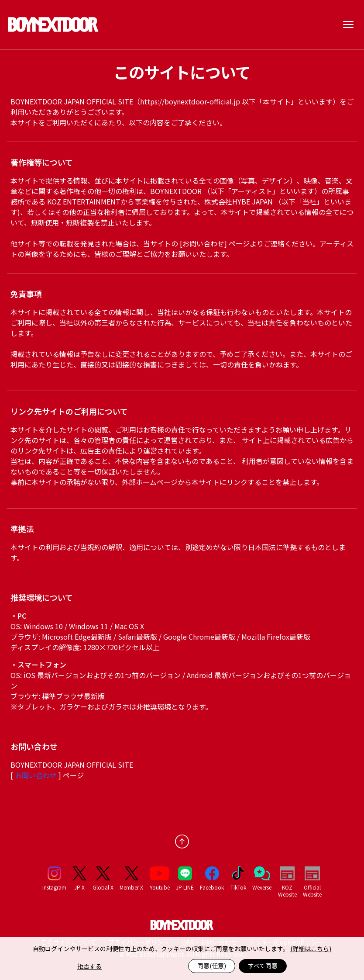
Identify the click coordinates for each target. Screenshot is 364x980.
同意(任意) (212, 966)
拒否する (89, 966)
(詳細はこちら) (311, 949)
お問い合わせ (37, 775)
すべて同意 (263, 966)
